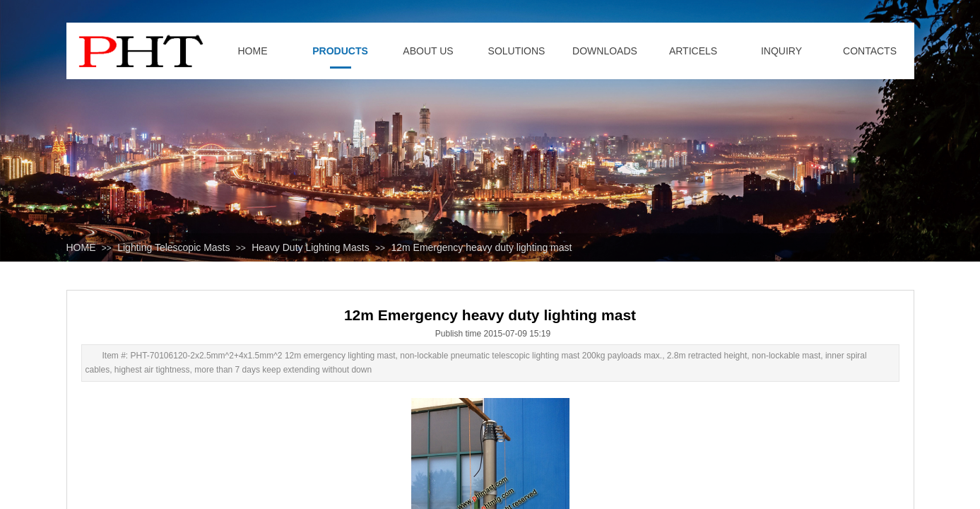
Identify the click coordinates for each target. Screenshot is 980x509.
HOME (81, 247)
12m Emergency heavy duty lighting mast (481, 247)
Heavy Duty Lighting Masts (311, 247)
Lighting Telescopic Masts (173, 247)
